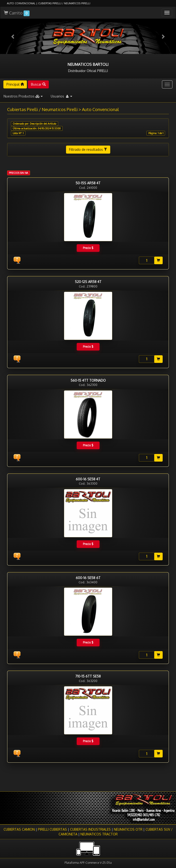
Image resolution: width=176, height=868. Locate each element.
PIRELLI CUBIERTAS (52, 829)
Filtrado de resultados (88, 149)
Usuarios (61, 96)
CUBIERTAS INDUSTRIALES (90, 829)
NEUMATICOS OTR (128, 829)
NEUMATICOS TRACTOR (99, 834)
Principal (15, 84)
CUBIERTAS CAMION (19, 829)
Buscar (38, 84)
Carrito (17, 13)
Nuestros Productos (23, 96)
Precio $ (88, 248)
